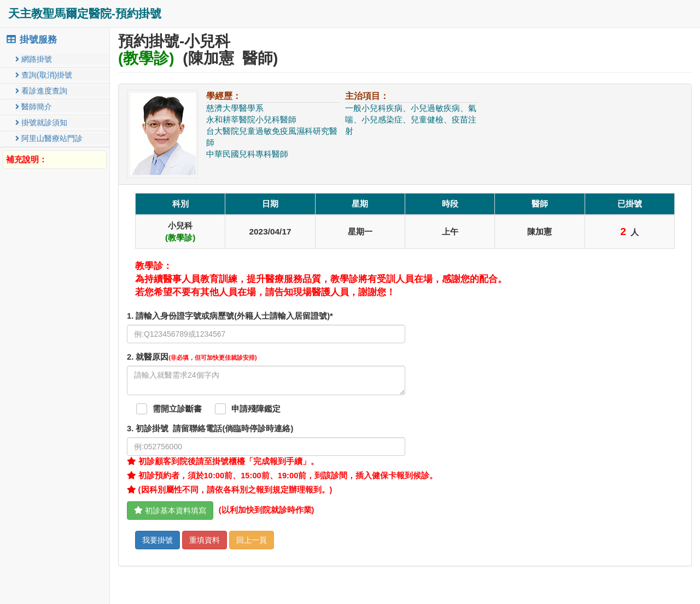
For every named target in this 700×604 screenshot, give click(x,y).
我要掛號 (157, 540)
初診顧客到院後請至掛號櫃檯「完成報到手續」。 (223, 461)
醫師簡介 (34, 107)
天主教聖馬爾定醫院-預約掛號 (85, 13)
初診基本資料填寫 (170, 511)
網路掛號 (34, 59)
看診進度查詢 (41, 91)
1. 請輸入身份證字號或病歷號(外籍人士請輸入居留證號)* (230, 316)
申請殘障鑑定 (256, 409)
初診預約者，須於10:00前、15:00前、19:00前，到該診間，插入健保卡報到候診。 (282, 476)
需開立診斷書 (177, 409)
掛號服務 (31, 40)
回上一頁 (252, 540)
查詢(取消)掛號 (44, 75)
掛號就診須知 (41, 122)
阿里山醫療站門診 (49, 138)
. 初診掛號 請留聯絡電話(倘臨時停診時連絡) (210, 429)
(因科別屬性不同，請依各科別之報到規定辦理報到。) (229, 490)
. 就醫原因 (192, 357)
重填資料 (205, 540)
